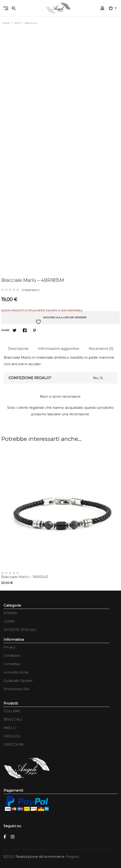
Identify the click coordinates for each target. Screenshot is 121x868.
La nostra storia (16, 672)
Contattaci (12, 664)
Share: (5, 330)
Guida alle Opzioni (18, 681)
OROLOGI (12, 736)
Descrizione (18, 349)
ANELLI (10, 728)
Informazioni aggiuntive (59, 349)
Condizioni (12, 656)
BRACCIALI (31, 23)
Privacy (9, 647)
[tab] (18, 349)
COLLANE (12, 711)
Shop (17, 23)
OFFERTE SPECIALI (20, 630)
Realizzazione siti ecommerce (41, 857)
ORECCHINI (14, 744)
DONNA (10, 613)
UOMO (9, 621)
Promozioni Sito (17, 689)
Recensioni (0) (101, 349)
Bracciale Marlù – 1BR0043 (25, 577)
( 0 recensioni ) (31, 290)
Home (6, 23)
